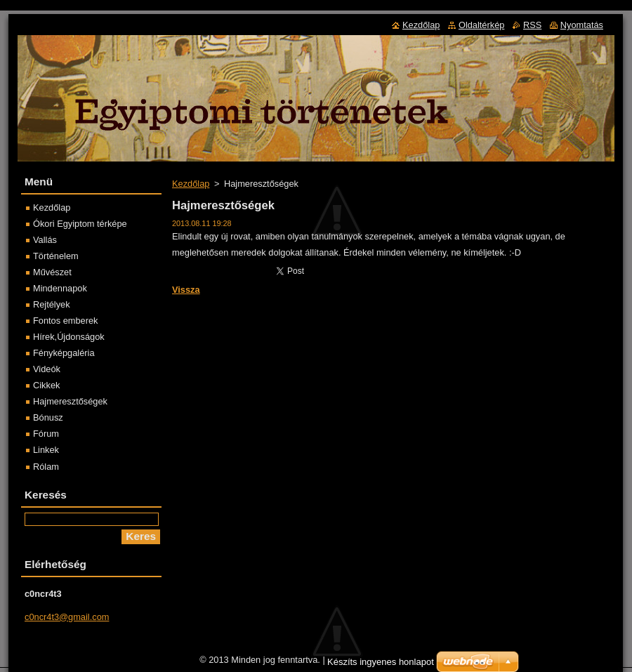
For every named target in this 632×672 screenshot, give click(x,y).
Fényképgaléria (64, 353)
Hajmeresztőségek (70, 401)
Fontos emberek (65, 321)
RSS (532, 25)
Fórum (46, 434)
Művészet (52, 272)
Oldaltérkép (481, 25)
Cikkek (46, 385)
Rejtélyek (52, 304)
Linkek (46, 450)
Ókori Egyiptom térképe (80, 224)
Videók (47, 369)
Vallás (45, 240)
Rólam (46, 467)
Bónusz (48, 417)
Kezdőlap (191, 184)
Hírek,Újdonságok (69, 337)
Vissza (186, 290)
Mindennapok (60, 288)
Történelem (56, 256)
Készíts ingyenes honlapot (381, 662)
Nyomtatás (582, 25)
